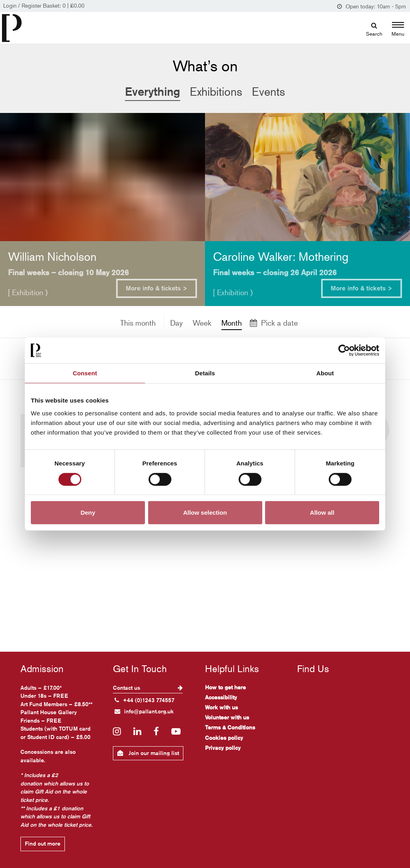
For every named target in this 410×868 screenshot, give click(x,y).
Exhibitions (216, 92)
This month (138, 323)
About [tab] (325, 373)
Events (268, 92)
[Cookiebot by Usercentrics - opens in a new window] (344, 350)
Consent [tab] (85, 373)
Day (176, 323)
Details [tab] (205, 373)
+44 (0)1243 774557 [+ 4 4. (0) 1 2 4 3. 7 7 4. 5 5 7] (145, 700)
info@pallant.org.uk (144, 711)
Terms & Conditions (230, 727)
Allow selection (205, 513)
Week (202, 323)
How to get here (225, 687)
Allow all (322, 513)
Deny (88, 513)
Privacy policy (223, 748)
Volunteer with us (227, 717)
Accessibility (221, 697)
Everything (153, 91)
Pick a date (274, 323)
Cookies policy (224, 738)
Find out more (43, 844)
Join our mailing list (148, 753)
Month (232, 323)
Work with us (221, 707)
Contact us (148, 688)
